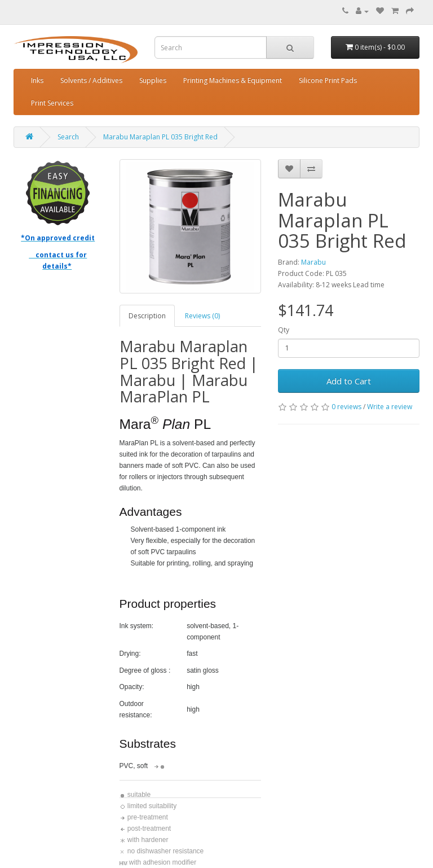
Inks (37, 80)
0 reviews (346, 407)
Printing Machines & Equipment (233, 80)
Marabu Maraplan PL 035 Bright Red (160, 137)
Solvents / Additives (91, 80)
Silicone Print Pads (328, 80)
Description (147, 316)
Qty (284, 330)
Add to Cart (349, 381)
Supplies (153, 80)
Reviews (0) (202, 316)
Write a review (390, 407)
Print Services (52, 103)
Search (68, 137)
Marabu (313, 262)
